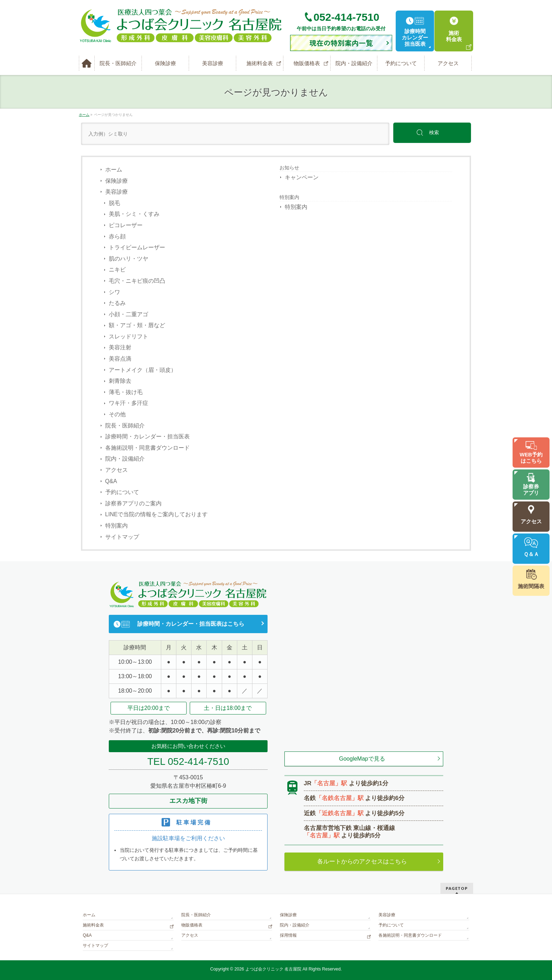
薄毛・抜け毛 (126, 392)
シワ (114, 292)
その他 (117, 414)
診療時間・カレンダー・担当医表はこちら (191, 624)
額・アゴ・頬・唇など (137, 325)
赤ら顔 (117, 236)
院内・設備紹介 (125, 459)
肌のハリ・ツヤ (128, 259)
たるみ (117, 303)
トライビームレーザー (137, 247)
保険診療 (117, 181)
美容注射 (120, 347)
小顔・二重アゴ (128, 314)
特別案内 (117, 526)
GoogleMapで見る (362, 759)
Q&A (111, 481)
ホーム (114, 170)
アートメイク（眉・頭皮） (143, 370)
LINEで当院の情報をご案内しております (157, 514)
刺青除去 (120, 381)
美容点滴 (120, 359)
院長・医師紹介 (125, 426)
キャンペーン (302, 177)
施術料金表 (93, 925)
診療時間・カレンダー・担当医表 (148, 436)
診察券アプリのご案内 (133, 503)
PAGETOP (457, 888)
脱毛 (114, 203)
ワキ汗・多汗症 (128, 403)
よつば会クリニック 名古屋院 (273, 969)
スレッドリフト (128, 336)
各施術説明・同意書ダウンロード (148, 448)
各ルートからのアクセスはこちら (362, 862)
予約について (122, 492)
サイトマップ (122, 537)
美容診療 (117, 192)
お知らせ (289, 168)
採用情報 (288, 935)
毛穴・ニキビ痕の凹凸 (137, 281)
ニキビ (117, 270)
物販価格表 (192, 925)
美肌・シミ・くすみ (134, 214)
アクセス (117, 470)
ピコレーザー (126, 225)
